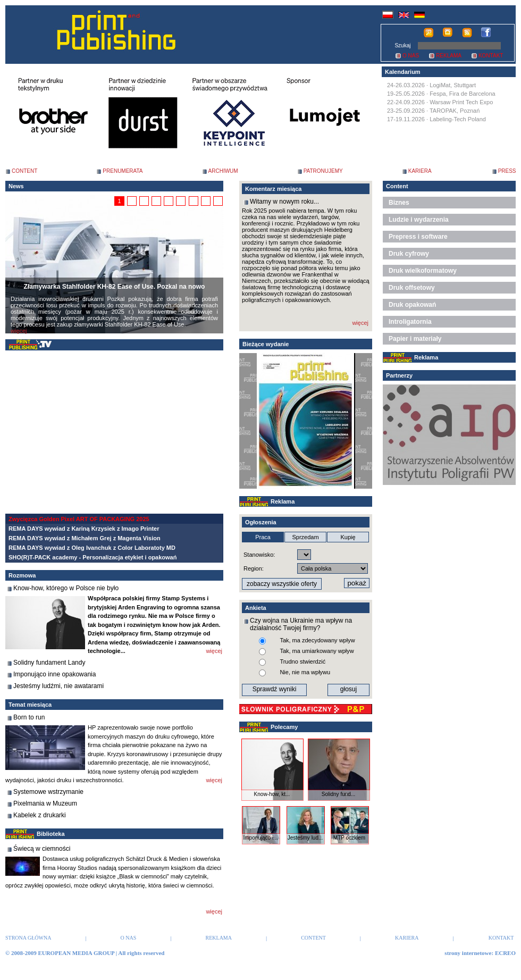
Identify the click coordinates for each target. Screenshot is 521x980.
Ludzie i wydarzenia (419, 220)
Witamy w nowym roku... (284, 202)
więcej (19, 331)
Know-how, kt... (272, 794)
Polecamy (284, 727)
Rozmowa (22, 575)
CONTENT (24, 171)
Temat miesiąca (30, 705)
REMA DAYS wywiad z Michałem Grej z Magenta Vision (85, 538)
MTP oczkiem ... (349, 841)
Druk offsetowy (412, 288)
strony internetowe (468, 953)
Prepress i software (418, 237)
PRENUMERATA (123, 171)
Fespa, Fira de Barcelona (463, 94)
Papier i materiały (415, 339)
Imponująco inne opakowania (54, 674)
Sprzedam (305, 537)
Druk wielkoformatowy (423, 271)
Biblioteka (51, 834)
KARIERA (420, 171)
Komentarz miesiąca (273, 189)
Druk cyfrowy (409, 254)
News (16, 186)
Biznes (399, 203)
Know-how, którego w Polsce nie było (66, 588)
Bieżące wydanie (266, 344)
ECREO (505, 953)
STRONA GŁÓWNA (28, 938)
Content (397, 186)
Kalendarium (403, 72)
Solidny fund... (338, 794)
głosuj (348, 689)
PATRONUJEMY (323, 171)
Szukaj (402, 45)
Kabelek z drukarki (40, 815)
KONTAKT (491, 56)
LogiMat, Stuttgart (453, 85)
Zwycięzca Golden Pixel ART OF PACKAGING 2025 (79, 519)
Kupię (348, 537)
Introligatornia (410, 322)
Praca (263, 537)
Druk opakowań (412, 305)
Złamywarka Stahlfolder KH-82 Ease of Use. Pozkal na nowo (115, 287)
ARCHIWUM (223, 171)
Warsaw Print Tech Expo (461, 102)
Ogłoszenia (261, 522)
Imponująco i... (260, 838)
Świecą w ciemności (42, 849)
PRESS (507, 171)
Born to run (29, 717)
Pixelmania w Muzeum (45, 803)
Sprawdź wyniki (275, 689)
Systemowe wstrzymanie (48, 792)
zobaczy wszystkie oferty (282, 584)
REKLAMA (449, 56)
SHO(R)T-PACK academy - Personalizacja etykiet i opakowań (93, 557)
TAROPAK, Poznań (455, 111)
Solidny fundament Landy (49, 663)
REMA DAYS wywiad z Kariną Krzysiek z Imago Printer (84, 529)
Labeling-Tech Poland (458, 119)
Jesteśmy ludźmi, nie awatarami (58, 686)
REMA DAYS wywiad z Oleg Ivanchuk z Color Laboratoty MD (92, 548)
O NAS (411, 56)
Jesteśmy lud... (305, 838)
